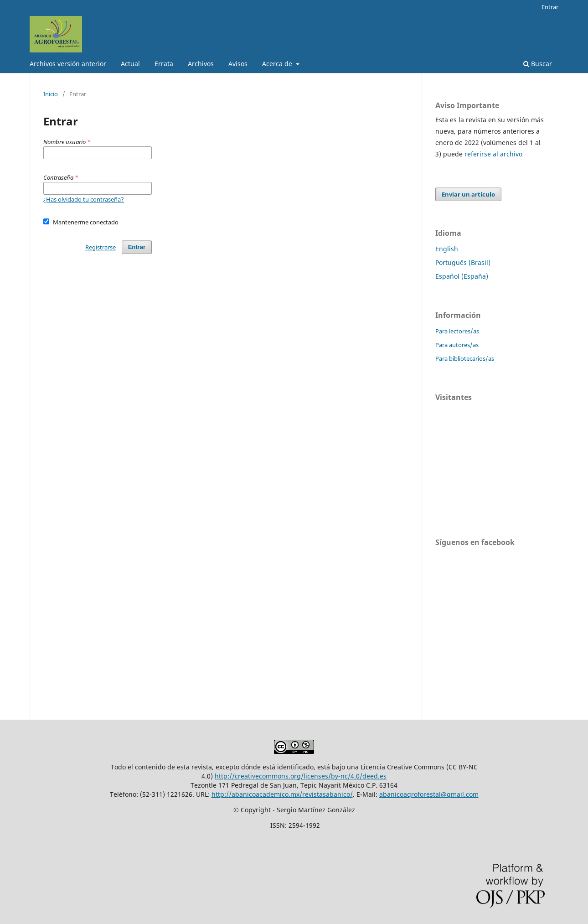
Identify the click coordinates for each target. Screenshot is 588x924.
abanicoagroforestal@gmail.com (429, 794)
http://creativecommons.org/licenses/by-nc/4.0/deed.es (301, 776)
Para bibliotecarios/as (465, 358)
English (447, 249)
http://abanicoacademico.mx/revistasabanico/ (282, 794)
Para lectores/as (457, 331)
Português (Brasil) (463, 262)
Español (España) (462, 276)
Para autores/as (457, 345)
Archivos (201, 64)
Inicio (51, 94)
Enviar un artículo (468, 194)
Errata (164, 64)
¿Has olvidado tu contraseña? (84, 199)
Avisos (238, 64)
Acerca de (278, 64)
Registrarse (101, 247)
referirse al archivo (493, 154)
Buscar (538, 64)
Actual (130, 64)
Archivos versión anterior (68, 64)
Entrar (550, 7)
